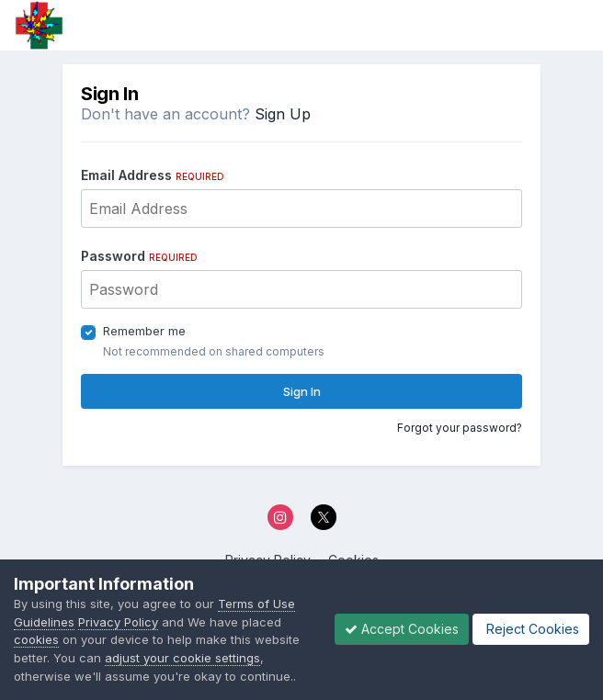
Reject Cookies (531, 629)
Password (139, 256)
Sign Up (283, 114)
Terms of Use (256, 604)
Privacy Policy (118, 622)
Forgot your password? (460, 428)
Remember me (144, 331)
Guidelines (44, 622)
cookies (36, 639)
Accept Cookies (402, 629)
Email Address (153, 175)
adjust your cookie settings (182, 658)
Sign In (302, 391)
